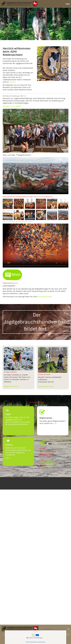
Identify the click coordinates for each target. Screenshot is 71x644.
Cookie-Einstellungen (35, 638)
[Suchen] (69, 629)
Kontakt (12, 82)
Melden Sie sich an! (11, 387)
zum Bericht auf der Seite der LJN (18, 222)
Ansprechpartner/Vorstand (17, 424)
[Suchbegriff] (57, 629)
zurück (2, 24)
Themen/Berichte (53, 367)
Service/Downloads (45, 297)
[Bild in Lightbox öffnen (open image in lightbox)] (36, 131)
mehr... (8, 458)
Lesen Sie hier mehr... (46, 387)
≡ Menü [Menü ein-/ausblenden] (67, 4)
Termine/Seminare (18, 367)
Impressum (42, 642)
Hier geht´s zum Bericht (12, 106)
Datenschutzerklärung (32, 642)
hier (54, 423)
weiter (69, 24)
